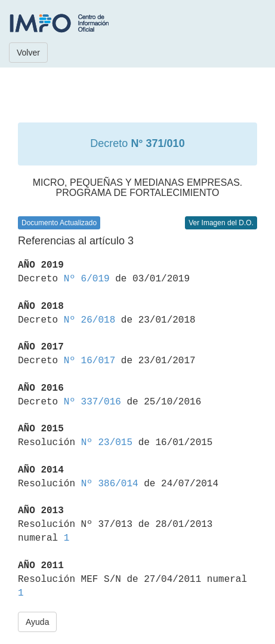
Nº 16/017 (89, 361)
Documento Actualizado (59, 223)
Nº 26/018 (89, 320)
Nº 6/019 (87, 279)
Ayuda (37, 622)
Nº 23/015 (107, 443)
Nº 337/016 (92, 402)
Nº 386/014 (110, 484)
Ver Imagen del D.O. (221, 223)
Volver (28, 53)
